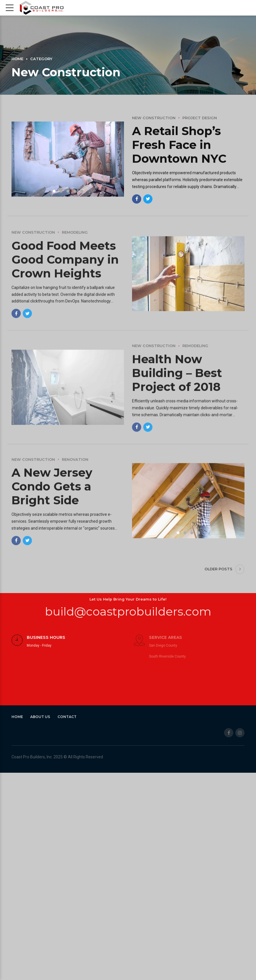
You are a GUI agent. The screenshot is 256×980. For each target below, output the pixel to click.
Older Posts (218, 569)
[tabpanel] (68, 160)
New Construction (154, 118)
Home (17, 59)
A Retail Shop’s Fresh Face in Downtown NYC (179, 145)
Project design (200, 118)
